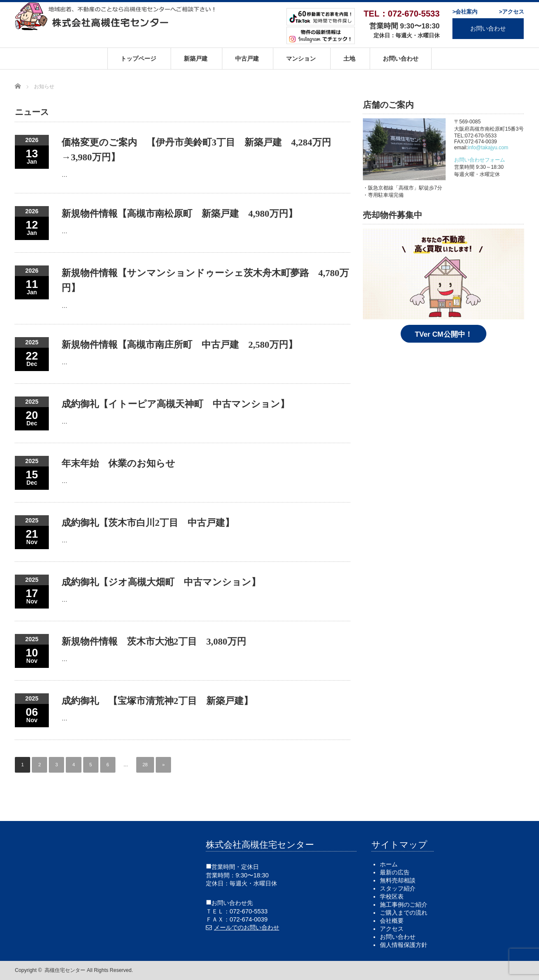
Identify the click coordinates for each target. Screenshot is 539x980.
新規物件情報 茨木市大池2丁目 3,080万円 (154, 641)
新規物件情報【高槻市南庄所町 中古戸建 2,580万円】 (180, 345)
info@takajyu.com (488, 148)
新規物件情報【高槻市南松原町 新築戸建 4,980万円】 (180, 214)
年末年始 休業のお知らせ (118, 463)
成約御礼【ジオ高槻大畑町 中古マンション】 (161, 582)
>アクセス (512, 12)
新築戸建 (196, 59)
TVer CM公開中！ (443, 334)
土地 (349, 59)
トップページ (138, 59)
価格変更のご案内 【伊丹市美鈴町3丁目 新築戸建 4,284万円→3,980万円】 (196, 150)
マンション (301, 59)
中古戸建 (247, 59)
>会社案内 (465, 12)
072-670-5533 (249, 911)
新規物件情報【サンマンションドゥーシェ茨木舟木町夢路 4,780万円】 (205, 280)
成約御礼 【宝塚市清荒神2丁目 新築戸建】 (157, 701)
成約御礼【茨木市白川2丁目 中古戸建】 (148, 523)
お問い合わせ (488, 28)
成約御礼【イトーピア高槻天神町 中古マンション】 (175, 404)
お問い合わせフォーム (480, 160)
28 (145, 765)
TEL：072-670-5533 (402, 14)
